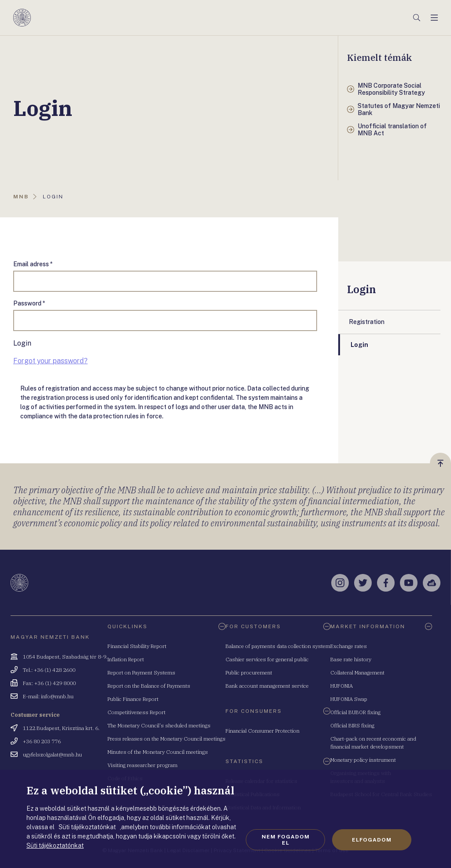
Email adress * (33, 264)
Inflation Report (126, 659)
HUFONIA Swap (349, 699)
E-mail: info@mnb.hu (48, 696)
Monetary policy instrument (363, 760)
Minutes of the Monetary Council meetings (158, 752)
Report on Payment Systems (141, 672)
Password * (29, 303)
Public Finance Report (133, 699)
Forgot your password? (50, 361)
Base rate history (351, 659)
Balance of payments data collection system (278, 646)
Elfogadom (372, 840)
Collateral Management (357, 672)
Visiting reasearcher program (142, 765)
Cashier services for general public (267, 659)
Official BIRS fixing (352, 725)
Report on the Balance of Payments (149, 686)
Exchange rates (349, 646)
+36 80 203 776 (42, 741)
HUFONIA (342, 686)
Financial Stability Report (137, 646)
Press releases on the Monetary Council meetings (166, 739)
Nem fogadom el (286, 840)
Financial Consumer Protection (262, 731)
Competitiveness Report (137, 712)
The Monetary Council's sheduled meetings (159, 725)
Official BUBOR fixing (355, 712)
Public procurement (249, 672)
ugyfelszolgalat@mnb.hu (52, 754)
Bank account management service (267, 686)
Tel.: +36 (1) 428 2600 (49, 670)
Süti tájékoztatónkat (55, 846)
